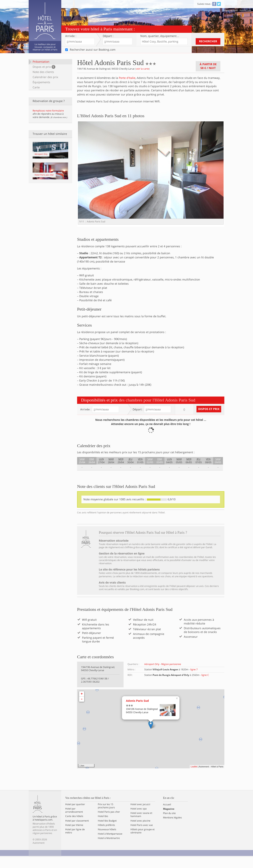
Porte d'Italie (127, 78)
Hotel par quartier (75, 815)
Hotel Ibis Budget (107, 832)
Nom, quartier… (160, 36)
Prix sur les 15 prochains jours (106, 817)
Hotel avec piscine (140, 832)
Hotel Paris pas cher (109, 823)
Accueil (167, 816)
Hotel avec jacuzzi (140, 815)
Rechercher (208, 41)
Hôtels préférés (106, 836)
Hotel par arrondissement (74, 821)
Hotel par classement (77, 832)
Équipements (41, 82)
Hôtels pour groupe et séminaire (143, 842)
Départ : (108, 36)
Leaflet (194, 778)
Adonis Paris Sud (137, 712)
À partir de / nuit (208, 66)
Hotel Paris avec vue (142, 836)
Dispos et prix (44, 67)
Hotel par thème (74, 836)
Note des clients (43, 72)
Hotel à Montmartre (109, 849)
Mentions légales (172, 829)
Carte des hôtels (74, 827)
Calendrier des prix (45, 77)
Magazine (169, 820)
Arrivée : (71, 36)
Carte (36, 87)
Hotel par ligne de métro (75, 842)
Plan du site (169, 824)
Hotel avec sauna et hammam (141, 826)
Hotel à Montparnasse (110, 845)
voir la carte (143, 69)
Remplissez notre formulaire (48, 111)
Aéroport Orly (152, 675)
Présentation (41, 62)
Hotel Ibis (103, 827)
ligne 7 (194, 681)
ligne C (205, 686)
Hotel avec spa (139, 820)
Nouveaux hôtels (107, 841)
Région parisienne (171, 675)
